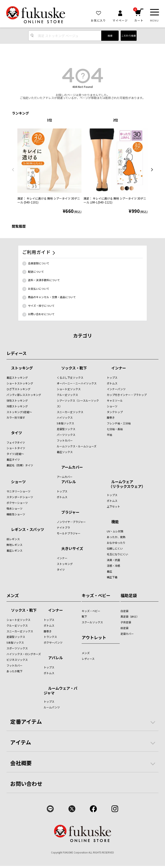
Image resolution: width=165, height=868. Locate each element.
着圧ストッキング (17, 378)
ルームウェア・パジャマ (61, 690)
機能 (115, 522)
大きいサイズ (72, 549)
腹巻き (111, 418)
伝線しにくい (115, 548)
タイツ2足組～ (15, 454)
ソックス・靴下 (74, 368)
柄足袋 (124, 628)
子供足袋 (126, 622)
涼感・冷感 (113, 566)
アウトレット (94, 637)
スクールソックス (92, 622)
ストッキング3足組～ (19, 412)
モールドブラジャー (69, 533)
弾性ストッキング (17, 400)
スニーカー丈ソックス (70, 412)
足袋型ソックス (66, 429)
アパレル (69, 482)
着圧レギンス (14, 550)
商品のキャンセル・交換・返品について (52, 297)
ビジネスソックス (17, 660)
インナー (119, 368)
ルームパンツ (52, 707)
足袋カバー (127, 634)
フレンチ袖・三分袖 (119, 423)
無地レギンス (14, 545)
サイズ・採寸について (41, 306)
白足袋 (124, 611)
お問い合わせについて (41, 314)
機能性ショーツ (16, 514)
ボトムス (112, 383)
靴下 (84, 616)
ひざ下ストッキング (18, 389)
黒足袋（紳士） (130, 616)
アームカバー (72, 467)
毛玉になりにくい (117, 554)
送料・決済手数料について (44, 280)
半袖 (109, 435)
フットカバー (65, 440)
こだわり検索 (129, 36)
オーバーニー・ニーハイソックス (77, 383)
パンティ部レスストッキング (24, 395)
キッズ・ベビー (96, 595)
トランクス (50, 637)
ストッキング (22, 368)
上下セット (113, 506)
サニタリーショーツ (18, 491)
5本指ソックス (65, 423)
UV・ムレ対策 (115, 531)
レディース (17, 353)
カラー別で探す (16, 418)
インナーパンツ (116, 389)
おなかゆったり (116, 543)
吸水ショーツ (14, 508)
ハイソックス (65, 418)
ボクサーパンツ (53, 642)
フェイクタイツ (16, 443)
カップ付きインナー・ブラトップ (127, 395)
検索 (110, 36)
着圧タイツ (13, 460)
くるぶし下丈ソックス (70, 378)
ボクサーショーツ (17, 503)
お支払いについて (39, 289)
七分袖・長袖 (115, 429)
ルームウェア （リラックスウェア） (126, 484)
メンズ (13, 595)
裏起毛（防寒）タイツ (20, 465)
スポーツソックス (17, 648)
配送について (36, 272)
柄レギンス (13, 539)
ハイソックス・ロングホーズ (24, 654)
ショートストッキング (20, 383)
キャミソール (115, 400)
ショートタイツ (16, 448)
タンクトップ (115, 412)
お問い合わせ (26, 783)
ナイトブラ (63, 528)
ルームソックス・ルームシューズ (77, 446)
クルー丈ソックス (67, 395)
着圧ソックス (65, 452)
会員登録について (39, 263)
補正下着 (112, 577)
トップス (112, 378)
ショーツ (112, 406)
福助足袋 (129, 595)
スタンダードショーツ (20, 497)
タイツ (17, 433)
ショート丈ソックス (69, 389)
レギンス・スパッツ (28, 530)
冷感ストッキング (17, 406)
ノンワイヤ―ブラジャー (71, 522)
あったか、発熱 (116, 537)
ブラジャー (70, 512)
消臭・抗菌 (113, 560)
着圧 (109, 571)
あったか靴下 (14, 671)
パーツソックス (66, 435)
